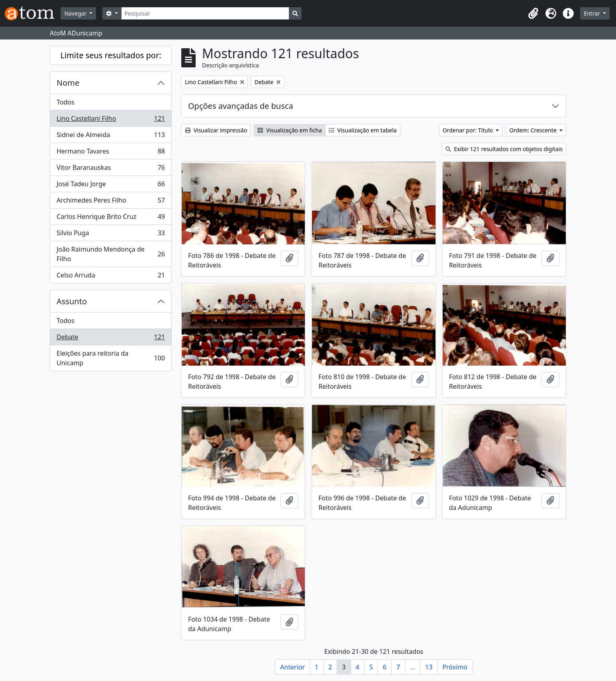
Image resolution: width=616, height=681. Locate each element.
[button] (533, 14)
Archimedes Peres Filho (111, 202)
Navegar (76, 13)
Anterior (292, 667)
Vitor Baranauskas (111, 169)
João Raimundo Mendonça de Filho (111, 254)
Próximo (455, 667)
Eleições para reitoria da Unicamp (111, 358)
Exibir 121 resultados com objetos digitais (504, 149)
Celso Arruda (111, 277)
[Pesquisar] (205, 13)
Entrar (592, 13)
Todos (66, 102)
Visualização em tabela (363, 130)
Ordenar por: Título (469, 130)
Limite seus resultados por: (111, 55)
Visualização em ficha (290, 130)
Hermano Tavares (111, 153)
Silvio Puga (111, 235)
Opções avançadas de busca (241, 106)
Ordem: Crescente (534, 130)
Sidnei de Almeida (111, 137)
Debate (111, 339)
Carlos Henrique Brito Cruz (111, 218)
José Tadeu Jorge (111, 186)
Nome (68, 83)
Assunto (72, 301)
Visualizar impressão (216, 130)
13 (429, 667)
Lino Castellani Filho (111, 120)
